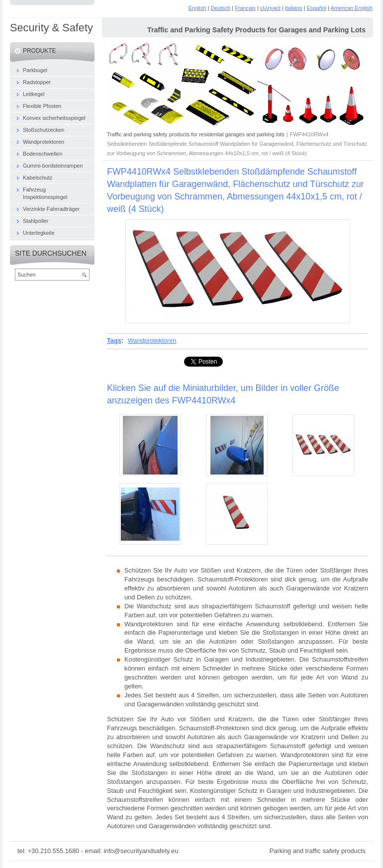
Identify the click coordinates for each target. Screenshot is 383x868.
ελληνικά (270, 8)
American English (351, 8)
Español (317, 8)
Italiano (294, 8)
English (197, 8)
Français (245, 8)
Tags (114, 340)
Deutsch (220, 8)
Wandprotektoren (152, 340)
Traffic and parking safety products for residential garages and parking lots (196, 134)
